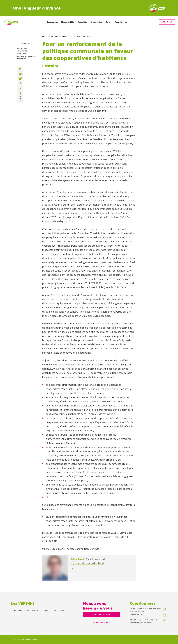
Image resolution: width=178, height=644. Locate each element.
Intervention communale (60, 36)
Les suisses (40, 610)
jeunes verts (59, 610)
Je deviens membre (102, 614)
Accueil (45, 36)
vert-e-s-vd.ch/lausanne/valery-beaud (87, 563)
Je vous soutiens (102, 622)
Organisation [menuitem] (96, 22)
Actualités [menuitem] (82, 22)
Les (20, 610)
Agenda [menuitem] (118, 22)
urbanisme (22, 59)
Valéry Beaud (23, 53)
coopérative (22, 56)
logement (32, 56)
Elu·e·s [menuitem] (109, 22)
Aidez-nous (167, 22)
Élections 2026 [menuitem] (68, 22)
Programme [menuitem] (53, 22)
